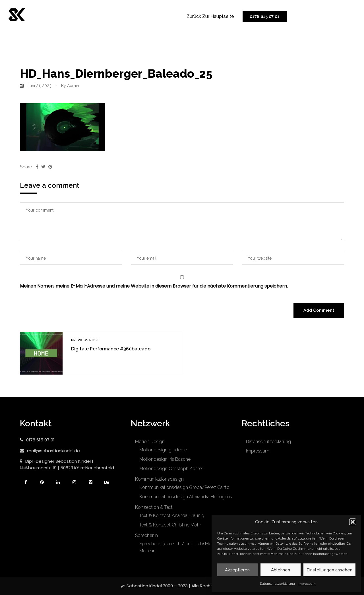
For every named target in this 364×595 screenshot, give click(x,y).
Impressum (307, 584)
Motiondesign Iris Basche (165, 459)
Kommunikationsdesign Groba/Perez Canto (184, 487)
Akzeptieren (237, 570)
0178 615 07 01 (265, 16)
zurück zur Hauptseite (210, 16)
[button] (353, 522)
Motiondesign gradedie (163, 450)
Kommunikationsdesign (159, 479)
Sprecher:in (146, 535)
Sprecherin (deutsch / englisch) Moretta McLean (180, 547)
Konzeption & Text (154, 507)
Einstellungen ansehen (329, 570)
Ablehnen (281, 570)
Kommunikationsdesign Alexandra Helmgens (186, 497)
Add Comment (319, 310)
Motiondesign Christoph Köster (171, 469)
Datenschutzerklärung (277, 584)
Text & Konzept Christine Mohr (170, 525)
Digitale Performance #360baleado (111, 349)
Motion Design (150, 442)
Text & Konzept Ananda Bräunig (172, 516)
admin (73, 86)
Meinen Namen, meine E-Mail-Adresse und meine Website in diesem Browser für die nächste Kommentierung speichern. (154, 286)
